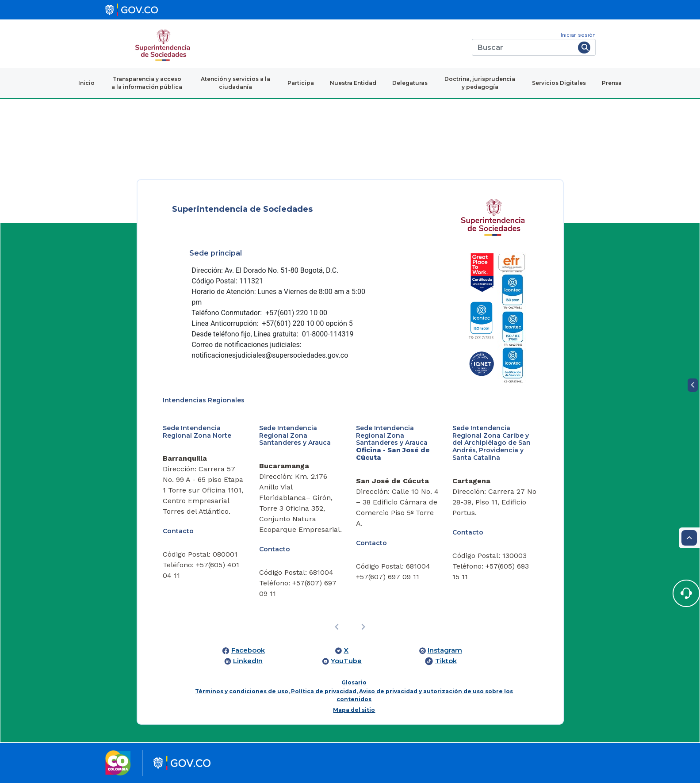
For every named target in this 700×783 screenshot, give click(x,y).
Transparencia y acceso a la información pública (147, 83)
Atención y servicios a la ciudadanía (235, 83)
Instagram (445, 650)
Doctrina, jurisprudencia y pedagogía (480, 83)
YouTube (346, 661)
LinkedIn (248, 661)
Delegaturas (410, 83)
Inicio (86, 83)
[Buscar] (523, 47)
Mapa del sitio (354, 710)
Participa (301, 83)
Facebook (248, 650)
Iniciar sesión (578, 35)
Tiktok (446, 661)
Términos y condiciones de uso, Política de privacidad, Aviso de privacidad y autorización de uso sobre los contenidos (354, 695)
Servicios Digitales (559, 83)
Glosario (354, 682)
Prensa (612, 83)
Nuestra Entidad (353, 83)
